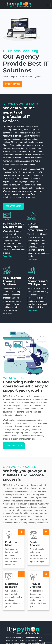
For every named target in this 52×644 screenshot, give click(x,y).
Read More (8, 256)
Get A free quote (13, 206)
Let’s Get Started (12, 84)
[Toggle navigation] (47, 5)
